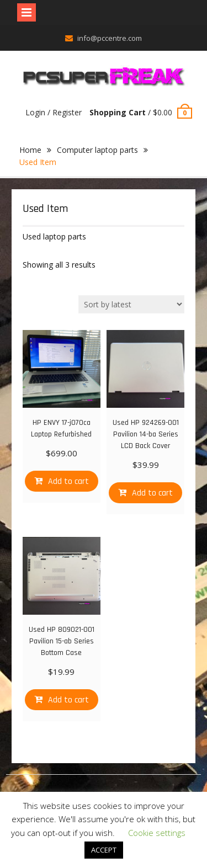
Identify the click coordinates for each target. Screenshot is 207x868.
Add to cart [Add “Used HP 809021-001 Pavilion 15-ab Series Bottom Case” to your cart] (68, 700)
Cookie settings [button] (157, 833)
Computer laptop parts (97, 150)
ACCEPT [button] (104, 850)
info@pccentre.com (110, 38)
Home (30, 150)
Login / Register (54, 112)
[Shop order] (131, 304)
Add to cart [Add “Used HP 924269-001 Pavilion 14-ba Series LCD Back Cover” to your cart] (152, 493)
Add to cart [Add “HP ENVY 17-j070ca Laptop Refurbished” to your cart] (68, 481)
